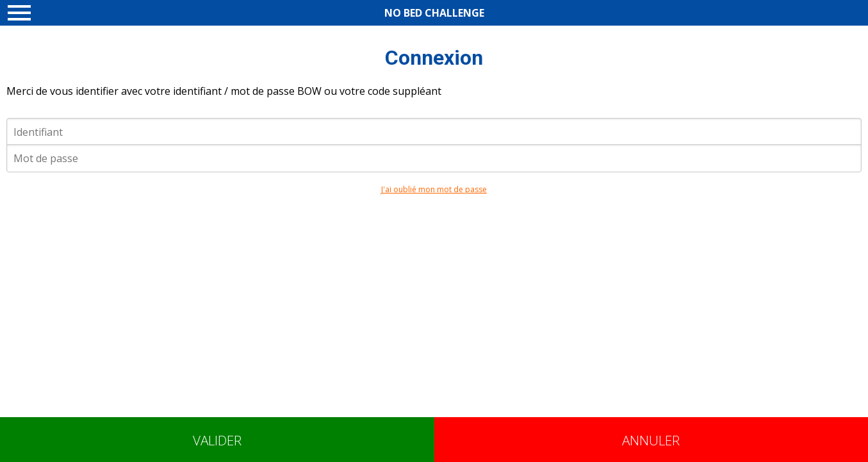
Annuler (651, 440)
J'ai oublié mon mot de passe (434, 189)
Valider (217, 440)
